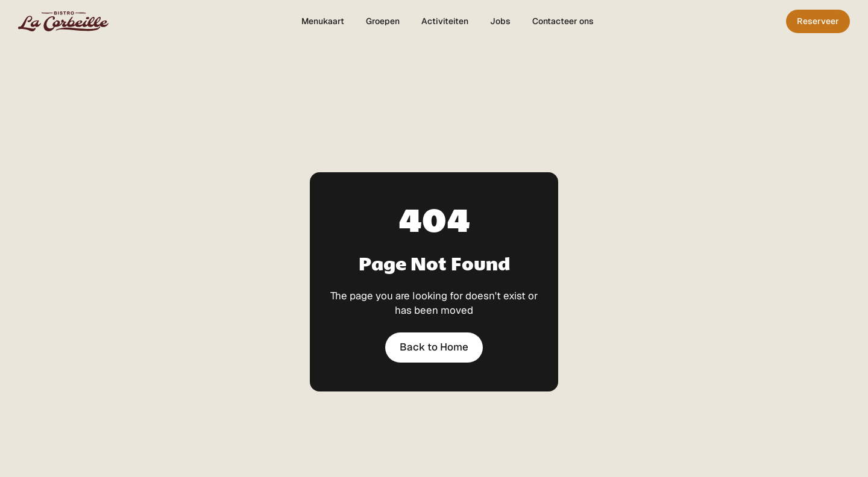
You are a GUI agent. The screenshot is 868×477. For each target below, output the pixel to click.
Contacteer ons (563, 21)
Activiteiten (445, 21)
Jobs (500, 21)
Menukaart (323, 21)
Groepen (383, 21)
